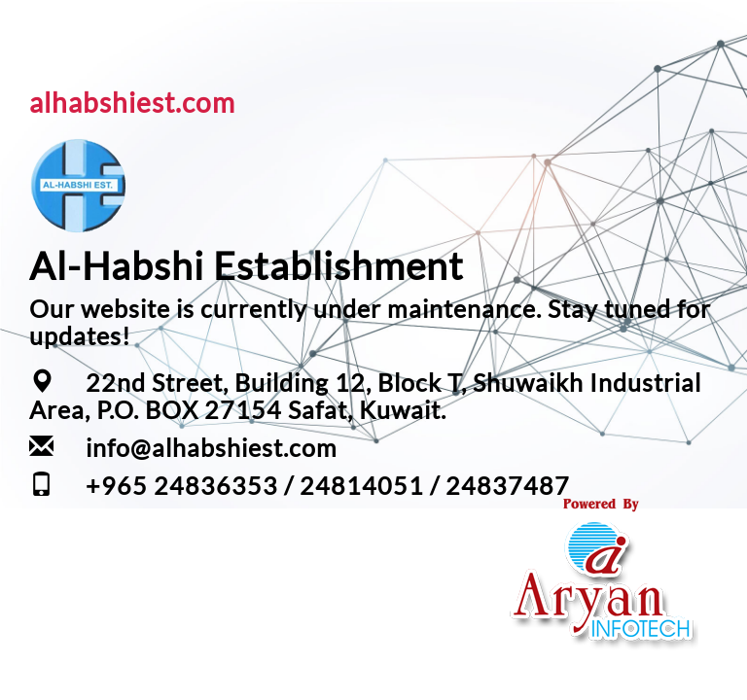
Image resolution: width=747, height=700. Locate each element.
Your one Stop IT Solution (602, 661)
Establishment (338, 265)
